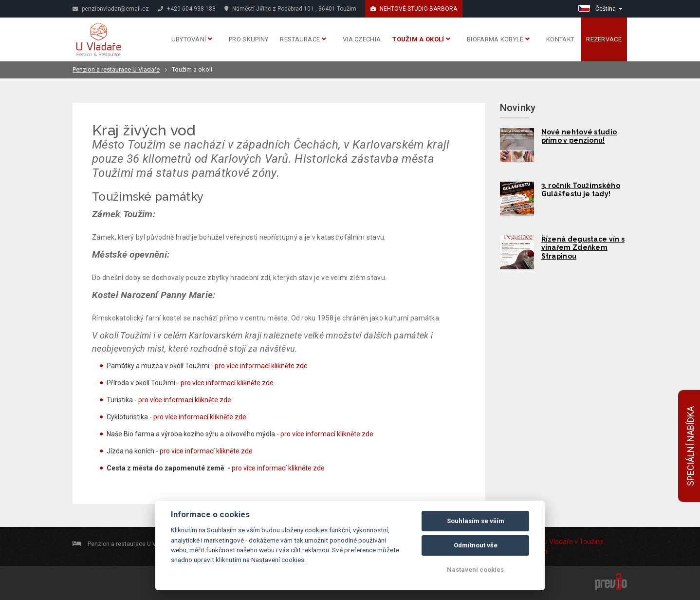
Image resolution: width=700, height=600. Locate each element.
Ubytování (192, 39)
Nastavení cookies (475, 570)
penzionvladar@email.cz (111, 9)
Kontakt (560, 39)
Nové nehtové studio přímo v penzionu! (579, 136)
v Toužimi (589, 542)
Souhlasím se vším (476, 521)
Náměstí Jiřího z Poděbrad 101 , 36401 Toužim (290, 9)
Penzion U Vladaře (545, 542)
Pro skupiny (249, 39)
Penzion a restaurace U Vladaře (116, 69)
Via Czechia (362, 39)
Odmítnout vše (476, 545)
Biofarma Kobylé (498, 39)
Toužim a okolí (421, 39)
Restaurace (303, 39)
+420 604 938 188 (187, 9)
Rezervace (604, 39)
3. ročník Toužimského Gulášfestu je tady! (581, 190)
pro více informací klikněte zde (261, 366)
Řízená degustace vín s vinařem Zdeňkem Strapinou (583, 248)
